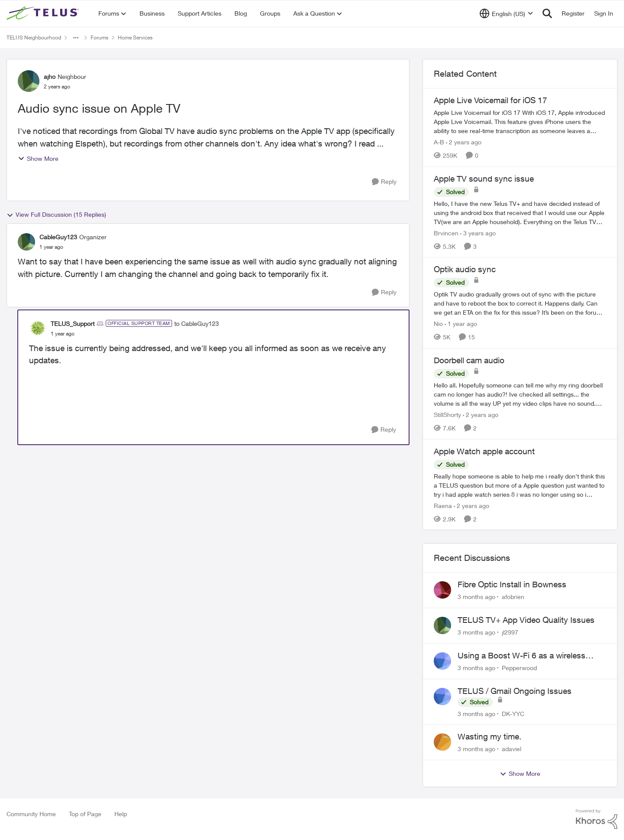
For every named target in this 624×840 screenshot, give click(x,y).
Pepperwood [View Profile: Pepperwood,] (519, 668)
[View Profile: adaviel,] (442, 742)
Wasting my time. (489, 736)
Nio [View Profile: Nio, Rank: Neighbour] (438, 324)
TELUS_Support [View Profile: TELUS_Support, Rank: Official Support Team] (73, 324)
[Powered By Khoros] (597, 819)
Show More (38, 158)
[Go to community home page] (44, 13)
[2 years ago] (464, 142)
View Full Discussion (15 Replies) (56, 215)
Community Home (31, 814)
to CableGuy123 (197, 324)
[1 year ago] (461, 324)
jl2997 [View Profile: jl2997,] (510, 632)
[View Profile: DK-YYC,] (442, 697)
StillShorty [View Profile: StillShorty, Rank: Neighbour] (447, 415)
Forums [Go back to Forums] (99, 37)
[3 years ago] (478, 233)
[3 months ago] (476, 597)
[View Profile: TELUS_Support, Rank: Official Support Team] (38, 328)
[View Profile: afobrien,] (442, 590)
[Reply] (384, 182)
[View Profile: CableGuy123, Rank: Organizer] (26, 242)
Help (121, 814)
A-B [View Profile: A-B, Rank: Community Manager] (439, 142)
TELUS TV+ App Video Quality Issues (526, 620)
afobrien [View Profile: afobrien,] (513, 597)
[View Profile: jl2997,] (442, 625)
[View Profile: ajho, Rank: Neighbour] (29, 81)
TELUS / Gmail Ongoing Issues (515, 691)
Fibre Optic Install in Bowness (512, 584)
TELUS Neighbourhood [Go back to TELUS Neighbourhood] (34, 37)
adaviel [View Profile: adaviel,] (512, 749)
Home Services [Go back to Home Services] (135, 37)
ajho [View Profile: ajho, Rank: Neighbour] (50, 77)
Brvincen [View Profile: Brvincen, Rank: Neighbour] (446, 233)
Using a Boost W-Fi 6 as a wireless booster (522, 656)
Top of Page (85, 814)
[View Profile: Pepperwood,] (442, 661)
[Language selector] (506, 13)
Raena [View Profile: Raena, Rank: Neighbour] (443, 505)
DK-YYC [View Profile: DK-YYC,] (513, 713)
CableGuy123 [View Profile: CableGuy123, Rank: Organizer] (58, 237)
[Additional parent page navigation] (76, 38)
